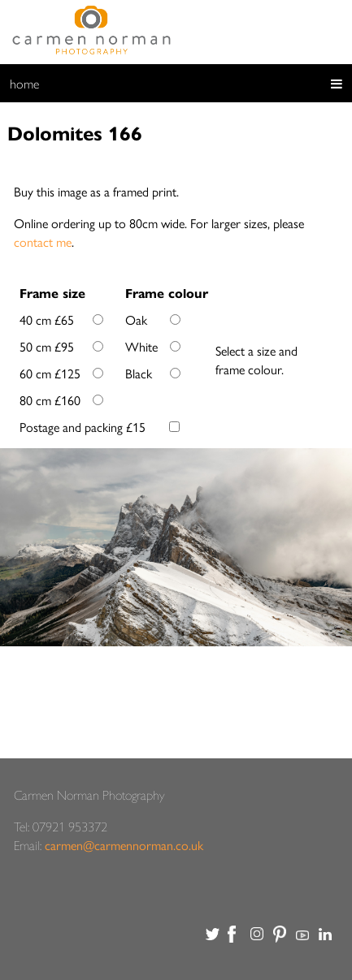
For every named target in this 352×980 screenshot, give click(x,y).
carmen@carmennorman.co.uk (124, 845)
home (24, 83)
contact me (43, 242)
